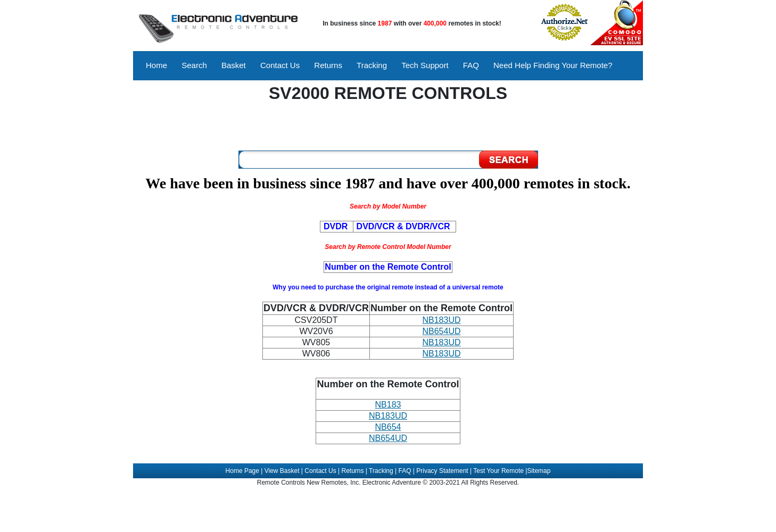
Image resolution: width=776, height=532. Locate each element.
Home (156, 65)
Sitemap (539, 471)
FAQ (471, 65)
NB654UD (441, 331)
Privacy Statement (442, 471)
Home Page (242, 471)
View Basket (282, 471)
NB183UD (441, 320)
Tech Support (425, 65)
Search (194, 65)
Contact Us (280, 65)
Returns (328, 65)
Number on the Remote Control (388, 384)
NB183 (388, 405)
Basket (234, 65)
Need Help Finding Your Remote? (553, 65)
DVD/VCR (285, 308)
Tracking (372, 65)
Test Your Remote (498, 471)
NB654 (388, 427)
